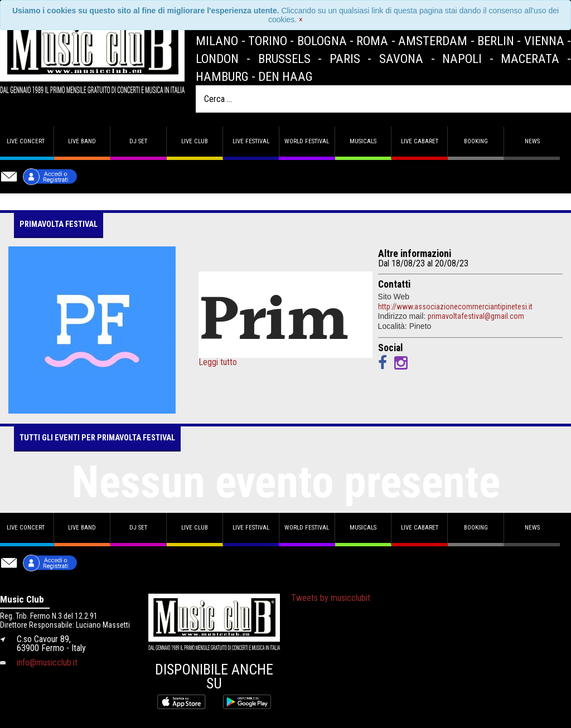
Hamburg (222, 76)
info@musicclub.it (47, 663)
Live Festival (251, 141)
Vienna (544, 41)
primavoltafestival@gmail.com (476, 316)
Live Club (195, 141)
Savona (401, 59)
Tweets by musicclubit (331, 598)
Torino (268, 41)
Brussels (284, 59)
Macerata (530, 59)
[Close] (301, 20)
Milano (217, 41)
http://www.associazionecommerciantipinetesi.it (455, 307)
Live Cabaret (420, 141)
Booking (476, 141)
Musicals (363, 141)
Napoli (462, 59)
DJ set (138, 141)
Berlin (496, 41)
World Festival (307, 141)
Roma (372, 41)
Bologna (322, 41)
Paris (345, 59)
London (217, 59)
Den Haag (285, 76)
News (532, 141)
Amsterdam (433, 41)
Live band (82, 141)
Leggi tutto (218, 362)
